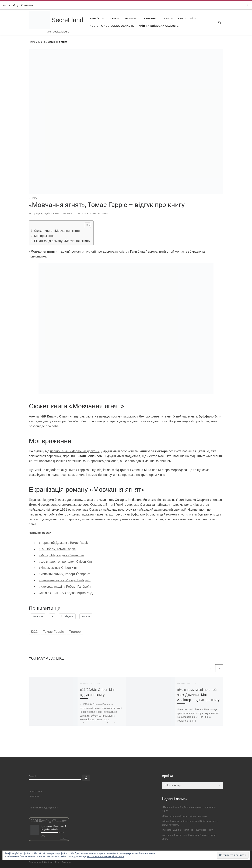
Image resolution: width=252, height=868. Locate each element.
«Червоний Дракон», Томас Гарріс (64, 543)
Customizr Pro (51, 862)
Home (32, 42)
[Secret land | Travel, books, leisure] (40, 16)
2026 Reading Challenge (49, 821)
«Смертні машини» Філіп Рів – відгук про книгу (187, 830)
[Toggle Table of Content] (86, 225)
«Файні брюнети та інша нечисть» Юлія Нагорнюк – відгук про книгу (190, 823)
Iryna (39, 213)
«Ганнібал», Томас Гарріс (57, 549)
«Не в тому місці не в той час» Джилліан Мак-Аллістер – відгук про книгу (198, 695)
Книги (42, 42)
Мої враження (44, 236)
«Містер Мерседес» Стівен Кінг (61, 555)
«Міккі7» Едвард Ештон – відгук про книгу (185, 816)
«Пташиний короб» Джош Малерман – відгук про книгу (189, 809)
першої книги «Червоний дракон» (74, 451)
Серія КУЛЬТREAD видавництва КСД (66, 593)
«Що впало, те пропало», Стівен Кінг (65, 562)
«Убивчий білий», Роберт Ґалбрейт (64, 574)
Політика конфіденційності (43, 808)
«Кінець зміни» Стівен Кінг (58, 568)
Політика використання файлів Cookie (106, 856)
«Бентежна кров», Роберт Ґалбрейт (65, 580)
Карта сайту (35, 791)
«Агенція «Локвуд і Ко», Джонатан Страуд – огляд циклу (189, 837)
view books (64, 839)
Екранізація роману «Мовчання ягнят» (62, 241)
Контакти (34, 796)
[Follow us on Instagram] (247, 5)
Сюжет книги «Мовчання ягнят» (57, 231)
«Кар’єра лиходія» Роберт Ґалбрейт (65, 587)
